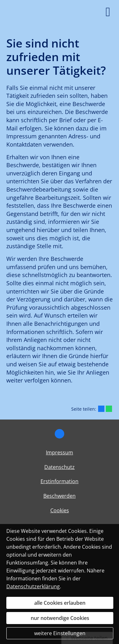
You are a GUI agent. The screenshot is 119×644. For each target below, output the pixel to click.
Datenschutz (59, 467)
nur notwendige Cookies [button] (60, 618)
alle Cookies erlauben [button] (60, 603)
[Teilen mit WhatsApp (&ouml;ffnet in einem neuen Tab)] (109, 409)
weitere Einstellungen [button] (60, 633)
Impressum (59, 452)
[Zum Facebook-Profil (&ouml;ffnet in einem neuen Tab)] (59, 434)
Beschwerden (59, 496)
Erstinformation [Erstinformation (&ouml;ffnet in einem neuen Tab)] (59, 481)
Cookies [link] (60, 510)
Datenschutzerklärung (33, 586)
